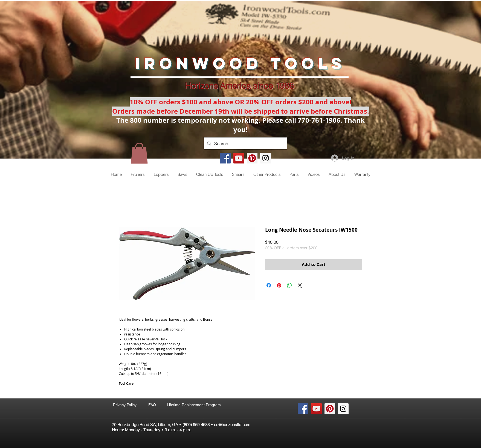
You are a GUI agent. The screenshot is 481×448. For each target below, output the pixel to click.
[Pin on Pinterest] (279, 285)
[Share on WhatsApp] (289, 285)
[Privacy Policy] (125, 405)
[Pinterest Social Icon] (252, 158)
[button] (139, 153)
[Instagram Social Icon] (266, 158)
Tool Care (126, 384)
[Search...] (245, 143)
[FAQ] (152, 405)
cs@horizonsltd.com (232, 425)
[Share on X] (300, 285)
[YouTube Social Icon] (239, 158)
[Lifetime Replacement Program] (194, 405)
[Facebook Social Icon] (225, 158)
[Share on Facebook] (269, 285)
